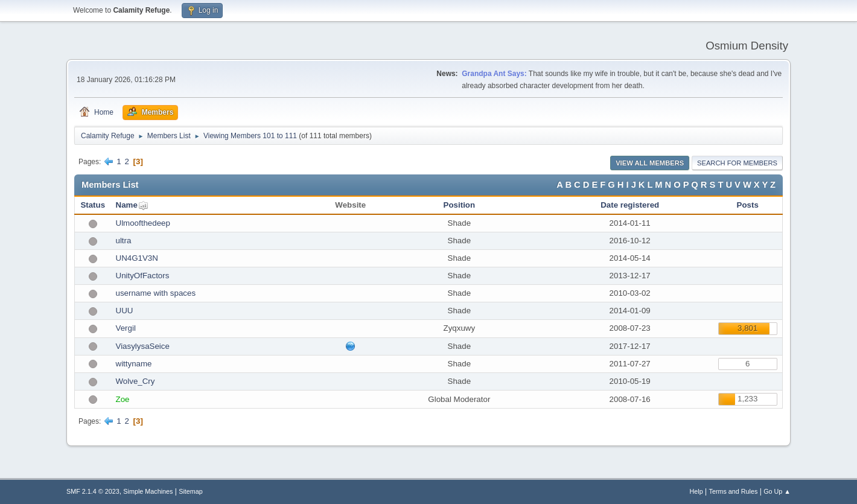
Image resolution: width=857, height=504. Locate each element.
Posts (748, 205)
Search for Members (737, 163)
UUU (125, 311)
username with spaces (156, 293)
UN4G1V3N (137, 258)
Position (460, 205)
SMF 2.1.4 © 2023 (93, 491)
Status (93, 205)
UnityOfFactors (143, 276)
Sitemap (191, 491)
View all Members (650, 163)
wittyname (134, 364)
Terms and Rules (734, 491)
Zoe (123, 399)
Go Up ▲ (777, 491)
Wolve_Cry (135, 381)
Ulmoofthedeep (143, 223)
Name (127, 205)
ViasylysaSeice (143, 346)
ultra (124, 241)
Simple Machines (148, 491)
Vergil (126, 328)
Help (696, 491)
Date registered (630, 205)
